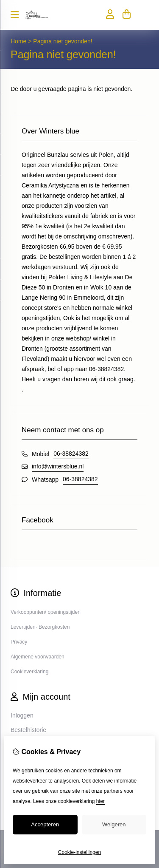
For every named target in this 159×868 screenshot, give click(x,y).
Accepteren (45, 824)
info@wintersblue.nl (58, 466)
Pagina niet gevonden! (63, 41)
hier (100, 801)
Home (18, 41)
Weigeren (114, 824)
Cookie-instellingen (79, 852)
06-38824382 (71, 454)
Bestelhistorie (28, 730)
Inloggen (22, 715)
